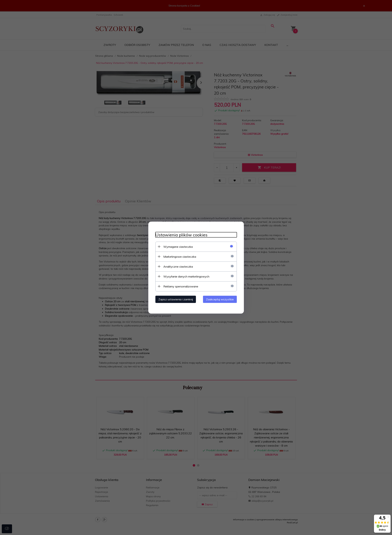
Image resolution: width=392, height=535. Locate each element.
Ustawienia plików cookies (181, 235)
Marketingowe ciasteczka (180, 256)
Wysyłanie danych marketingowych (186, 276)
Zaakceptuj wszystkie (220, 299)
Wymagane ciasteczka (178, 247)
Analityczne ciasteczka (178, 266)
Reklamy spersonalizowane (181, 286)
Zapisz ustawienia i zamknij (176, 299)
